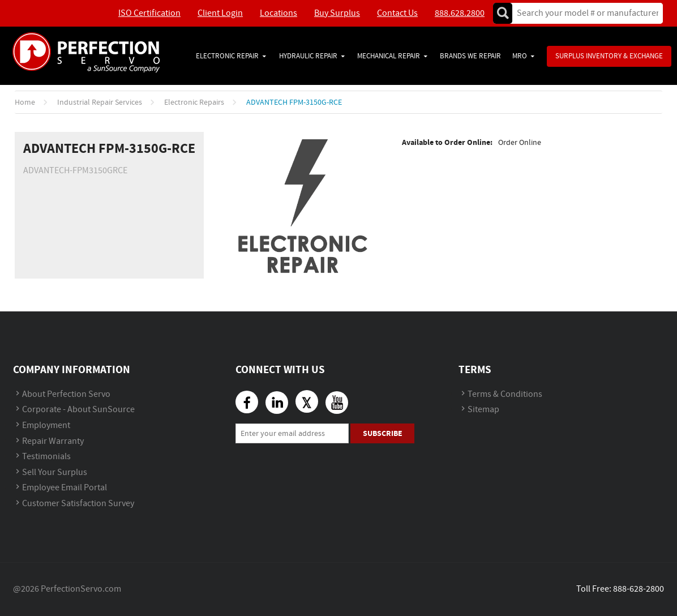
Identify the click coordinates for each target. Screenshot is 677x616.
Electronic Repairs (194, 102)
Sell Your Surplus (55, 472)
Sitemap (483, 410)
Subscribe (383, 433)
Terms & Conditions (505, 394)
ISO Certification (149, 13)
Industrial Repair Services (100, 102)
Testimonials (46, 457)
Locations (278, 13)
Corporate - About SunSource (78, 410)
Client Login (220, 13)
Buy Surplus (337, 13)
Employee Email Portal (65, 488)
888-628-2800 (639, 589)
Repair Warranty (53, 441)
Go (503, 13)
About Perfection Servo (66, 394)
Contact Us (397, 13)
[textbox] (584, 13)
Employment (46, 425)
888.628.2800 (460, 13)
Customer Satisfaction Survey (78, 504)
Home (25, 102)
